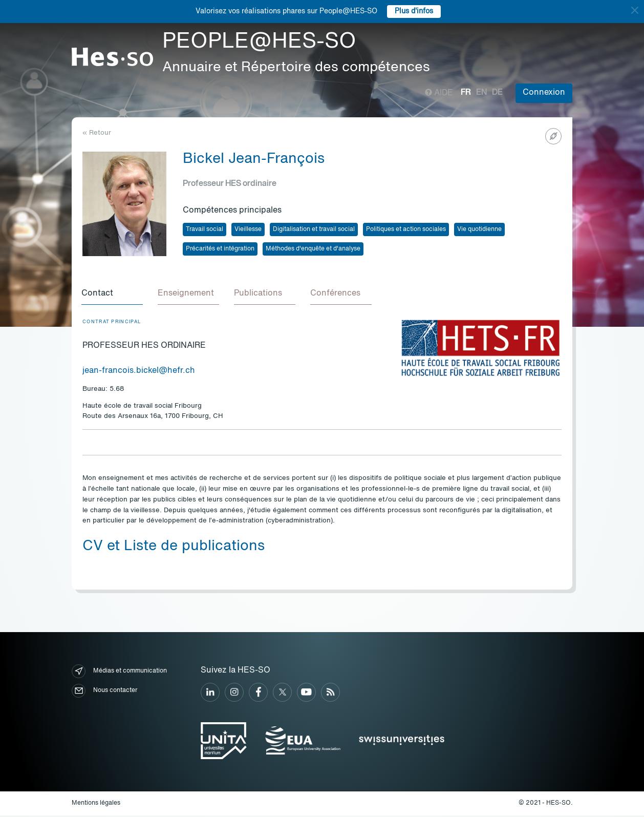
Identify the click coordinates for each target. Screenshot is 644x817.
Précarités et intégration (220, 249)
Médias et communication (119, 673)
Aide (439, 93)
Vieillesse (248, 229)
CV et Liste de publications (174, 548)
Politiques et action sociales (406, 229)
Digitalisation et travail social (314, 229)
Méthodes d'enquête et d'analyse (313, 249)
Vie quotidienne (479, 229)
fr (466, 93)
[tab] (113, 295)
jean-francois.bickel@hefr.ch (139, 372)
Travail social (205, 229)
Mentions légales (96, 805)
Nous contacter (104, 692)
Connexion (544, 93)
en (481, 93)
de (497, 93)
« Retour (97, 133)
